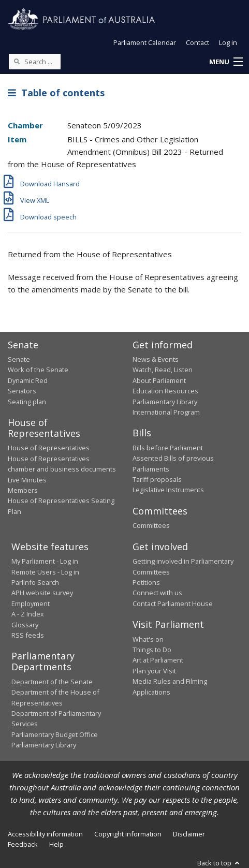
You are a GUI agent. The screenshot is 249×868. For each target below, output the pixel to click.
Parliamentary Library (165, 402)
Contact (197, 42)
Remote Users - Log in (45, 572)
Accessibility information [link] (45, 834)
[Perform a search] (17, 61)
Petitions (146, 582)
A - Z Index (28, 614)
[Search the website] (35, 62)
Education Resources (165, 391)
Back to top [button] (219, 863)
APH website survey (42, 593)
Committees (151, 525)
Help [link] (56, 844)
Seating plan (27, 402)
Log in (228, 42)
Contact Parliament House (173, 604)
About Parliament (159, 380)
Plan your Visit (154, 671)
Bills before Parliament (168, 448)
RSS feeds (28, 635)
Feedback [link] (23, 844)
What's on (148, 639)
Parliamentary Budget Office (55, 734)
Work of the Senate (38, 370)
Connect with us (157, 593)
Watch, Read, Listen (163, 370)
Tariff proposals (157, 479)
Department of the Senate (52, 682)
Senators (22, 391)
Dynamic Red (28, 380)
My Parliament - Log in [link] (45, 561)
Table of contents (56, 93)
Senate (19, 359)
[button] (226, 62)
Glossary (25, 625)
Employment (31, 604)
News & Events (156, 359)
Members (23, 490)
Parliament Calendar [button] (145, 42)
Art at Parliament (158, 660)
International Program (166, 412)
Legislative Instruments (168, 490)
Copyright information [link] (128, 834)
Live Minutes (27, 480)
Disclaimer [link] (189, 834)
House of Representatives (49, 448)
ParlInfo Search (35, 582)
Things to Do (152, 650)
